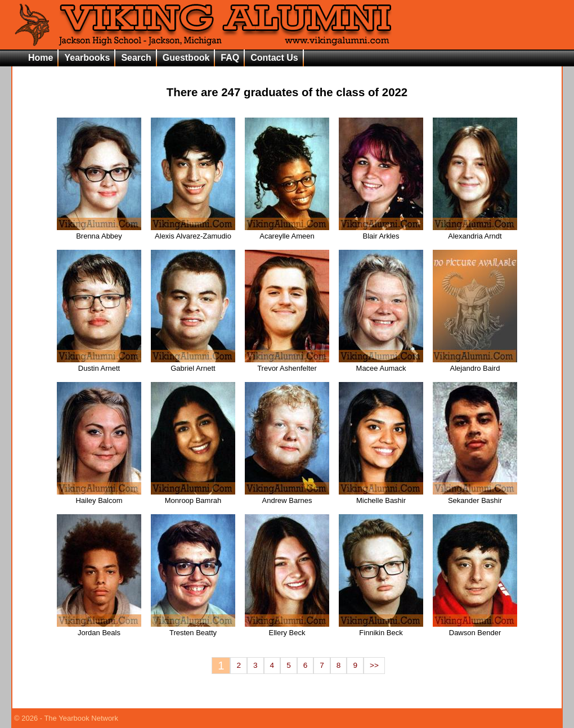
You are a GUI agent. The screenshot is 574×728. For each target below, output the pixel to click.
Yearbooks (87, 58)
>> (374, 665)
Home (41, 58)
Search (136, 58)
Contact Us (274, 58)
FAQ (230, 58)
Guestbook (186, 58)
